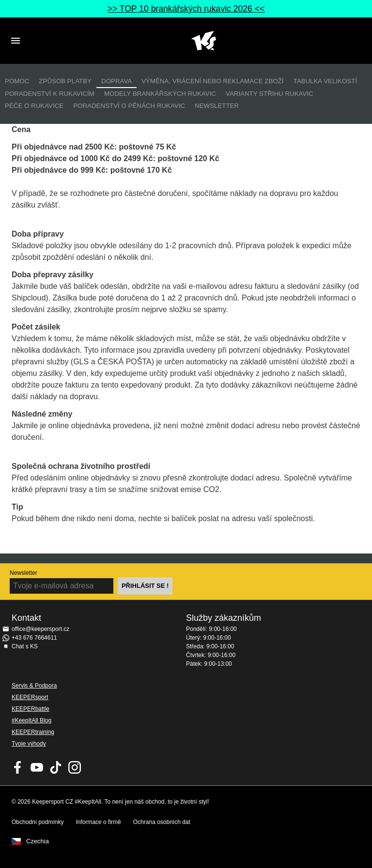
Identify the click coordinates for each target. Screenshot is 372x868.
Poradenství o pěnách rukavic (129, 106)
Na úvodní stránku (203, 41)
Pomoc (17, 81)
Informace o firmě (98, 822)
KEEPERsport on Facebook (18, 767)
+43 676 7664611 (34, 638)
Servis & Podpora (34, 686)
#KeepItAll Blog (31, 720)
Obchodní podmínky (38, 822)
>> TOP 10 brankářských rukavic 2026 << (186, 9)
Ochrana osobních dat (162, 822)
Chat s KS (25, 646)
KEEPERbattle (31, 709)
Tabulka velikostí (325, 81)
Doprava (116, 81)
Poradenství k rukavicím (50, 94)
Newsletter (217, 106)
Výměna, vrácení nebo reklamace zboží (212, 81)
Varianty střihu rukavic (270, 94)
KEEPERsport (30, 697)
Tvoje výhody (29, 744)
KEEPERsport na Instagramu (75, 767)
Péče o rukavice (34, 106)
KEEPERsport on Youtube (37, 767)
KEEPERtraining (33, 732)
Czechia (38, 841)
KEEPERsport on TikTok (56, 767)
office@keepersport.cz (40, 629)
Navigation (15, 41)
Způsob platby (65, 81)
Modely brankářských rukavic (160, 94)
